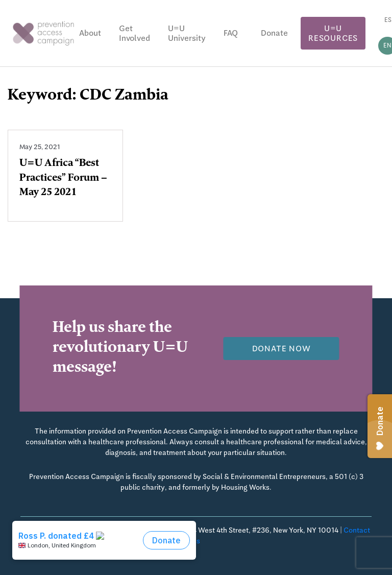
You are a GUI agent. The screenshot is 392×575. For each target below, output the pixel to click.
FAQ (231, 33)
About (90, 33)
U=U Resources (333, 33)
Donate (274, 33)
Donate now (281, 349)
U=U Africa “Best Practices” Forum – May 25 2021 (63, 179)
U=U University (187, 33)
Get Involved (134, 33)
